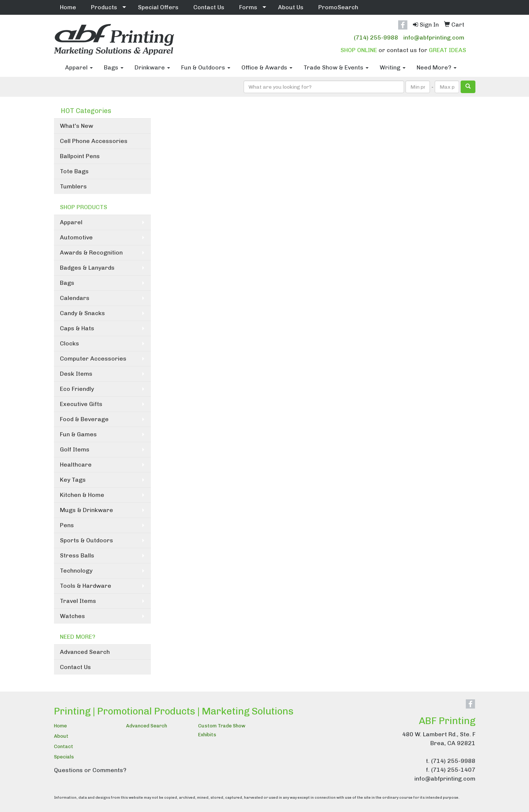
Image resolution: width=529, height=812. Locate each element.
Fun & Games (78, 434)
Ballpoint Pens (80, 156)
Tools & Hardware (86, 586)
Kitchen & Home (82, 495)
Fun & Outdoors (206, 67)
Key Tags (73, 480)
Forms (248, 7)
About (61, 736)
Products (104, 7)
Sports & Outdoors (87, 540)
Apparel (79, 67)
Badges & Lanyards (87, 268)
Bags (114, 67)
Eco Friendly (77, 389)
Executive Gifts (81, 404)
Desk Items (76, 374)
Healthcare (76, 465)
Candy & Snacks (82, 313)
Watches (72, 616)
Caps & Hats (77, 328)
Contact (64, 746)
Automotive (76, 237)
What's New (77, 126)
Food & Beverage (84, 419)
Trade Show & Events (336, 67)
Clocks (69, 343)
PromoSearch (338, 7)
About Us (291, 7)
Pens (67, 525)
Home (68, 7)
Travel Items (78, 601)
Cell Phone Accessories (94, 141)
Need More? (437, 67)
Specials (64, 757)
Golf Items (75, 449)
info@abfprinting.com (434, 37)
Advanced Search (85, 652)
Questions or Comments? (90, 770)
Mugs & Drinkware (87, 510)
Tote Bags (74, 171)
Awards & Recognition (91, 253)
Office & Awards (267, 67)
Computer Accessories (93, 359)
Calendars (75, 298)
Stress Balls (77, 555)
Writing (393, 67)
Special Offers (158, 7)
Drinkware (152, 67)
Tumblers (73, 186)
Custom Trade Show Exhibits (222, 730)
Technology (76, 571)
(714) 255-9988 (376, 37)
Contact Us (209, 7)
